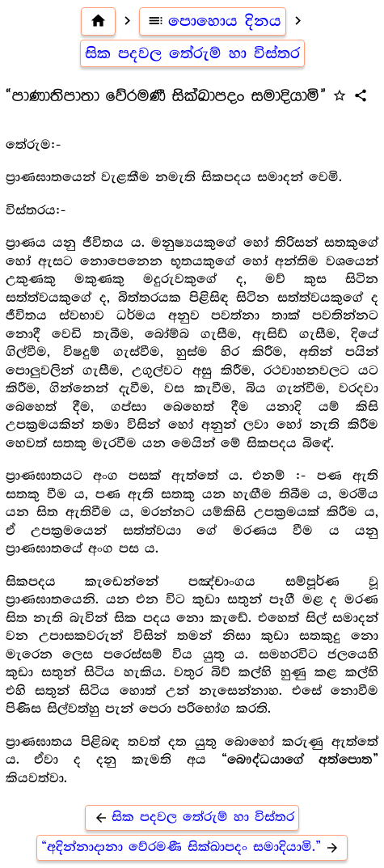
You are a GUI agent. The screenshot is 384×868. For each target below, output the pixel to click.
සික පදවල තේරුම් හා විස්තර (192, 53)
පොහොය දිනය (213, 21)
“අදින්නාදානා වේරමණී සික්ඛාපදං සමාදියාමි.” (192, 847)
